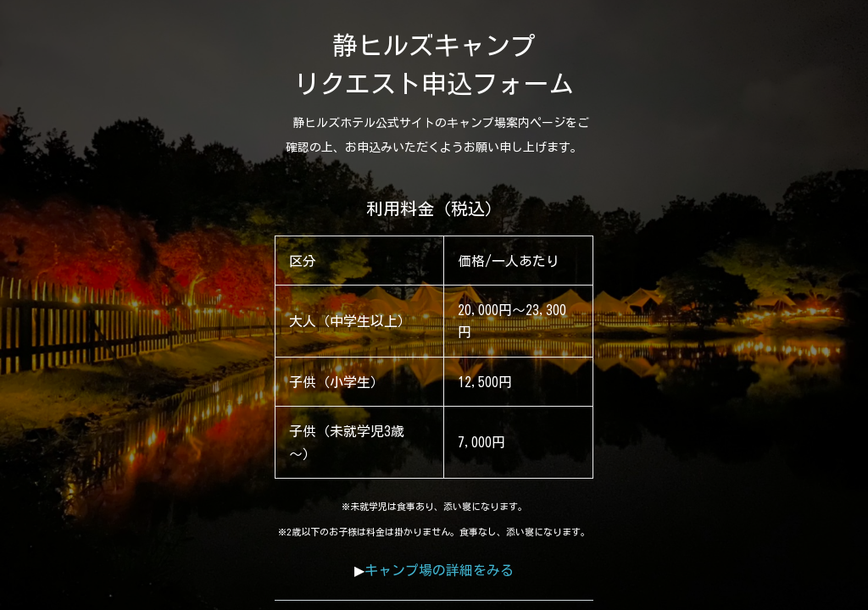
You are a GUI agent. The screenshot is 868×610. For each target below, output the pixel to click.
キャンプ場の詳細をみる (439, 570)
